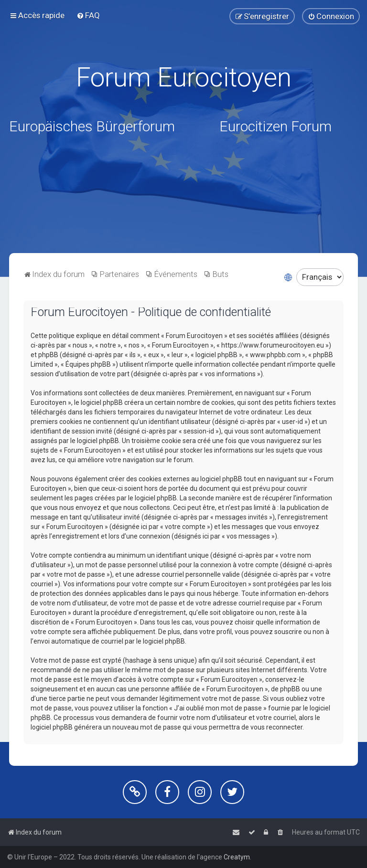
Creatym (237, 857)
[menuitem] (88, 15)
